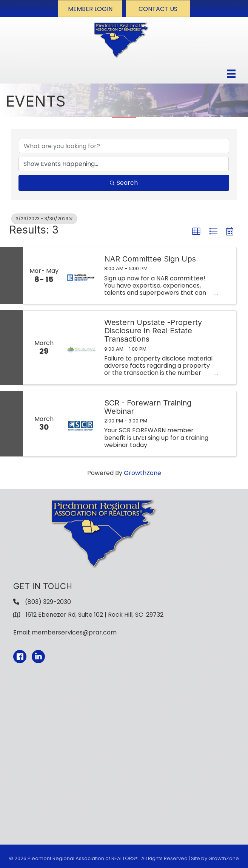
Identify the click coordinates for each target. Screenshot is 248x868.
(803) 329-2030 (48, 602)
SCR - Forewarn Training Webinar (148, 407)
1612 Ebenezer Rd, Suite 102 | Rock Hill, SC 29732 (95, 615)
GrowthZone (142, 473)
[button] (90, 9)
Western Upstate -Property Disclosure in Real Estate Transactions (153, 331)
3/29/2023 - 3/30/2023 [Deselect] (44, 219)
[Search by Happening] (124, 164)
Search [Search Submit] (124, 183)
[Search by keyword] (124, 146)
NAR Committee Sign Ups (150, 259)
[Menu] (231, 74)
